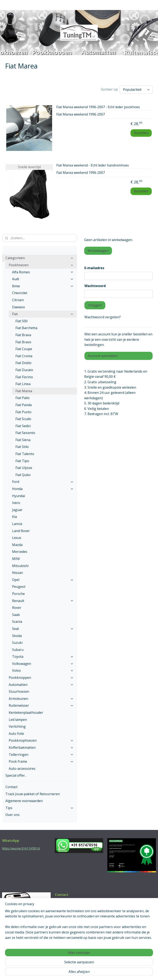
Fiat (43, 314)
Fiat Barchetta (26, 328)
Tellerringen (41, 755)
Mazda (17, 545)
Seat (43, 629)
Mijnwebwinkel (122, 972)
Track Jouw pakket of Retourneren (33, 794)
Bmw (43, 286)
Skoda (17, 636)
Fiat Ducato (24, 370)
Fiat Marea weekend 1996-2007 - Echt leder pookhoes (98, 107)
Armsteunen (41, 699)
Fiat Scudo (23, 419)
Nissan (18, 573)
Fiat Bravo (23, 342)
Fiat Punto (23, 412)
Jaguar (17, 510)
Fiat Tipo (22, 461)
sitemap (61, 972)
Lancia (17, 524)
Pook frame (41, 761)
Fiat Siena (23, 440)
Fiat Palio (23, 398)
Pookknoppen (41, 678)
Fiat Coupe (24, 349)
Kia (14, 517)
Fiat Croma (24, 356)
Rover (17, 608)
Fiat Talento (25, 454)
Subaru (18, 650)
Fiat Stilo (22, 447)
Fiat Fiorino (24, 377)
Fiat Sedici (23, 426)
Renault (43, 601)
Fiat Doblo (23, 363)
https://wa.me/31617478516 (21, 848)
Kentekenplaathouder (26, 713)
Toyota (43, 657)
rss (70, 972)
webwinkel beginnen (86, 972)
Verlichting (17, 726)
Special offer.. (16, 775)
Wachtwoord (95, 286)
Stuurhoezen (19, 691)
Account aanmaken (103, 356)
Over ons (13, 815)
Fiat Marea (24, 391)
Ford (43, 482)
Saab (16, 615)
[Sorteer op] (136, 90)
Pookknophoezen (41, 740)
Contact (11, 787)
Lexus (17, 538)
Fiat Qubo (23, 475)
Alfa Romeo (43, 272)
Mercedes (20, 552)
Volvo (43, 670)
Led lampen (18, 720)
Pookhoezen (41, 265)
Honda (43, 489)
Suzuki (17, 643)
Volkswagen (43, 664)
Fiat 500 (21, 321)
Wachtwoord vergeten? (103, 317)
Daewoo (19, 307)
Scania (17, 622)
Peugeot (19, 587)
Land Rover (21, 531)
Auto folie (16, 734)
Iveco (16, 503)
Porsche (18, 594)
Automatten (41, 685)
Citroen (18, 300)
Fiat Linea (23, 384)
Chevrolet (20, 293)
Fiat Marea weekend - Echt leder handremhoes (93, 165)
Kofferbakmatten (41, 747)
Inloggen (95, 305)
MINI (16, 559)
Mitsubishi (20, 566)
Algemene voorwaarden (24, 801)
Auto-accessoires (22, 769)
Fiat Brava (23, 335)
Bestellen (141, 133)
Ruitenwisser (41, 705)
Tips (39, 808)
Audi (43, 279)
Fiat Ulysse (24, 468)
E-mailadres (94, 268)
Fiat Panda (24, 405)
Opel (43, 580)
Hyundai (19, 496)
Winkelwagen (98, 251)
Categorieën (39, 258)
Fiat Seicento (25, 433)
